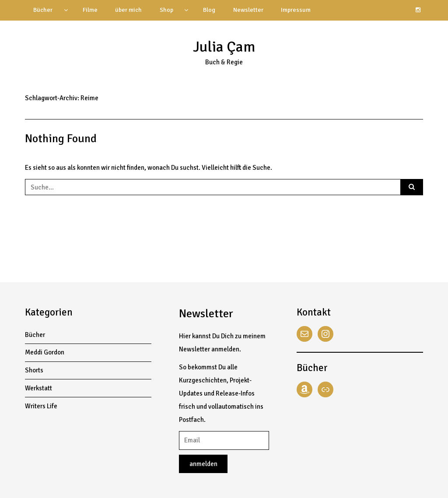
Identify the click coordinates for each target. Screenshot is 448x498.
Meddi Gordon (45, 352)
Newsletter (248, 10)
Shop (166, 10)
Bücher (43, 10)
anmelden (203, 464)
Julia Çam (224, 47)
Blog (209, 10)
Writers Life (41, 406)
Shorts (34, 370)
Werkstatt (38, 388)
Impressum (296, 10)
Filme (90, 10)
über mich (128, 10)
